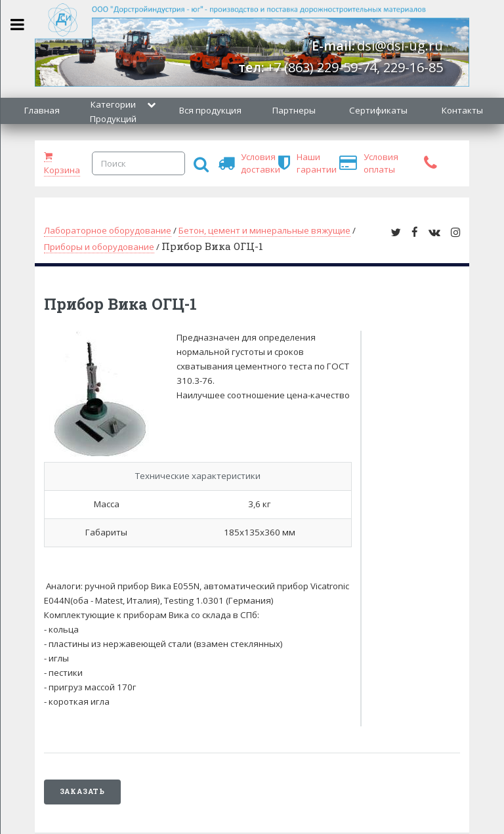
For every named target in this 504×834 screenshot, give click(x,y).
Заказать (82, 791)
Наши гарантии (303, 163)
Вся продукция (210, 110)
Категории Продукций (113, 112)
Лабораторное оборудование (108, 230)
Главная (42, 110)
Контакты (462, 110)
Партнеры (294, 110)
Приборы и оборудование (99, 247)
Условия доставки (247, 163)
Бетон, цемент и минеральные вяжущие (264, 230)
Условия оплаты (369, 163)
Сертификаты (378, 110)
